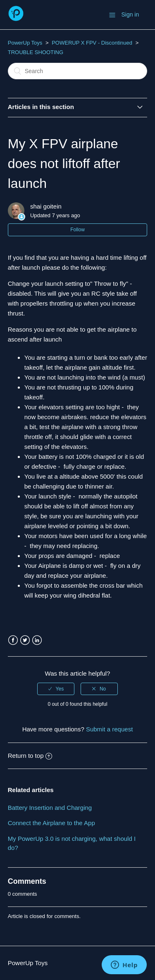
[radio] (56, 689)
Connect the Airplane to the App (51, 823)
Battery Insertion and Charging (50, 808)
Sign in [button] (130, 14)
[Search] (78, 71)
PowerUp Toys (25, 43)
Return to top (30, 756)
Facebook (13, 640)
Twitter (25, 640)
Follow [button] (77, 230)
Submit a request (109, 729)
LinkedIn (37, 640)
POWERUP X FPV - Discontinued (92, 43)
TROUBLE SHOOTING (36, 52)
